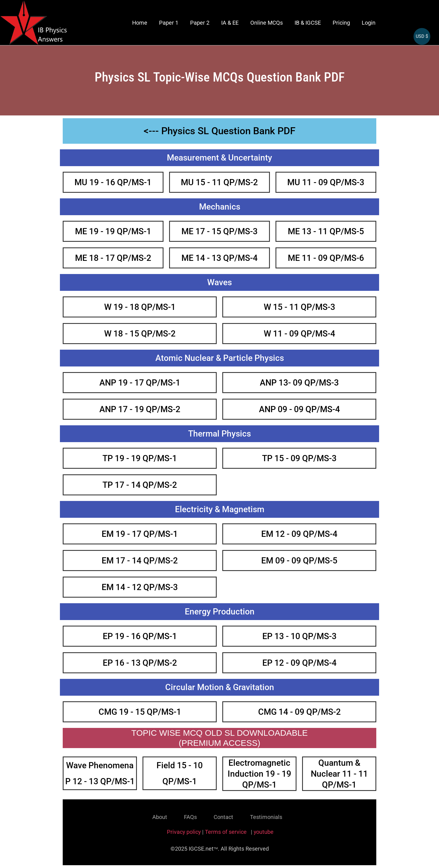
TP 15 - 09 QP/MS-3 (299, 458)
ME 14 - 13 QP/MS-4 (219, 258)
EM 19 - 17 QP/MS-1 (140, 534)
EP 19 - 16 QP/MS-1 (140, 636)
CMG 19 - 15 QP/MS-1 (140, 712)
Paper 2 (200, 23)
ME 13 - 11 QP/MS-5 (326, 231)
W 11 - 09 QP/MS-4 (299, 334)
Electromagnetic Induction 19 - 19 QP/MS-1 (259, 774)
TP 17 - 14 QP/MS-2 (140, 485)
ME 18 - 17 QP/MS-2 (113, 258)
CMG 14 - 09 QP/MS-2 (299, 712)
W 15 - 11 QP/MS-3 (299, 307)
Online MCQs (267, 23)
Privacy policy (184, 832)
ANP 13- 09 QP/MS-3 (299, 383)
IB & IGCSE (308, 23)
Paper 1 (169, 23)
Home (140, 23)
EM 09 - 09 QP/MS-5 (299, 561)
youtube (264, 832)
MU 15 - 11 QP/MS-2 (219, 182)
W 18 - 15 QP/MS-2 (140, 334)
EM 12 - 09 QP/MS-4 (299, 534)
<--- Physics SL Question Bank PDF (219, 131)
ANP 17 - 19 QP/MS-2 (140, 409)
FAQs (190, 817)
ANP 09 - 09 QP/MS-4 (299, 409)
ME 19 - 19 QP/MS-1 (113, 231)
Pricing (341, 23)
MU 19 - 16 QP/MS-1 (113, 182)
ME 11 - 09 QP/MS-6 (326, 258)
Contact (223, 817)
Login (369, 23)
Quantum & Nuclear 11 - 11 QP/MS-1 (339, 774)
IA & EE (230, 23)
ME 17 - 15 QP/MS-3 (219, 231)
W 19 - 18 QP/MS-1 (140, 307)
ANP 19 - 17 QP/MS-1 (140, 383)
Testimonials (266, 817)
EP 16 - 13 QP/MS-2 (140, 663)
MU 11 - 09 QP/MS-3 (326, 182)
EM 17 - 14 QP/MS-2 (140, 561)
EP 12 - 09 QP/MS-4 (299, 663)
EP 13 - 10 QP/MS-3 (299, 636)
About (160, 817)
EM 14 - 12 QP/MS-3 (140, 587)
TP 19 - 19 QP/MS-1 (140, 458)
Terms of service (226, 832)
